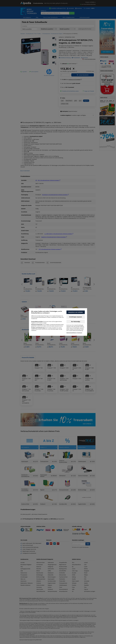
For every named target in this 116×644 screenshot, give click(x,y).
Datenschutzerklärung (71, 333)
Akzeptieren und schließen (76, 312)
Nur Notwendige (76, 322)
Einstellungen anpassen (76, 317)
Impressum (80, 333)
